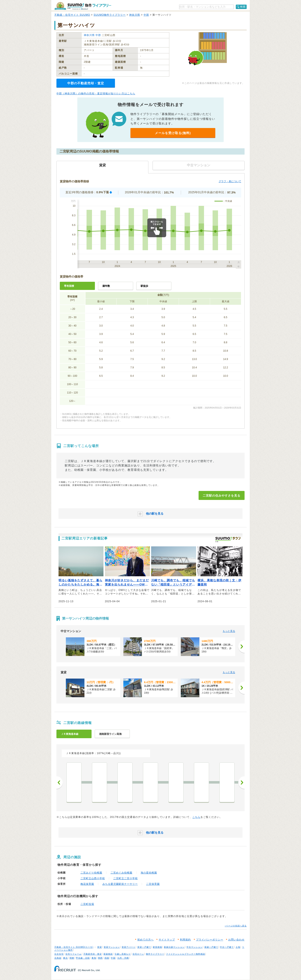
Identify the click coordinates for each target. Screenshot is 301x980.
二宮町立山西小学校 (93, 878)
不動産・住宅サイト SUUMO (72, 15)
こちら (196, 817)
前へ (60, 783)
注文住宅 (59, 954)
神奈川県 (135, 15)
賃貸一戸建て (144, 947)
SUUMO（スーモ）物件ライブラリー (83, 6)
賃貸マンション (112, 947)
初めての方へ (145, 940)
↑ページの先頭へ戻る (236, 926)
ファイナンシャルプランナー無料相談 (186, 954)
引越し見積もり (123, 954)
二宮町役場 (87, 904)
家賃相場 (157, 947)
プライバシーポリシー (210, 940)
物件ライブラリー (155, 954)
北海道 (58, 958)
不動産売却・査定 (93, 954)
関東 (72, 958)
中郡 (146, 15)
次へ (241, 783)
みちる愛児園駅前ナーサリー (120, 884)
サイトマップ (167, 940)
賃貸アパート (129, 947)
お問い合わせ (236, 940)
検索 (243, 7)
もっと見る (229, 631)
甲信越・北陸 (83, 958)
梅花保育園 (87, 884)
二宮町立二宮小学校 (126, 878)
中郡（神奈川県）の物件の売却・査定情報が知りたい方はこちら (96, 94)
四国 (107, 958)
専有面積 (69, 286)
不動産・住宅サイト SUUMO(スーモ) (74, 947)
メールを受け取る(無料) (173, 133)
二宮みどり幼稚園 (91, 873)
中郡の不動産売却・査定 (86, 83)
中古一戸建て (227, 947)
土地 (238, 947)
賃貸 (99, 947)
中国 (113, 958)
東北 (65, 958)
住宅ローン (138, 954)
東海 (94, 958)
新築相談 (108, 954)
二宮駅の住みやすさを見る (222, 496)
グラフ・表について (230, 181)
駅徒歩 (144, 286)
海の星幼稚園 (149, 873)
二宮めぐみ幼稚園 (121, 873)
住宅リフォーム (73, 954)
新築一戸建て (211, 947)
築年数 (106, 286)
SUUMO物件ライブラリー (110, 15)
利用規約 (185, 940)
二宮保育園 (153, 884)
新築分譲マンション (174, 947)
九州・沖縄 (123, 958)
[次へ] (241, 647)
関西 (100, 958)
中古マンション (195, 947)
